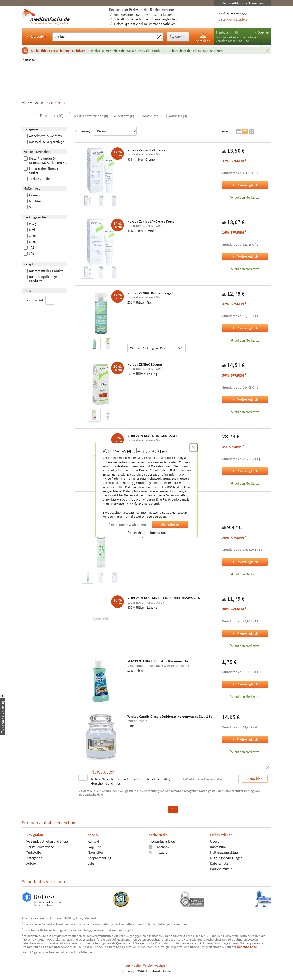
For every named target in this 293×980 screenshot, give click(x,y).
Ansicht (227, 131)
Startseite (28, 60)
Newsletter (95, 852)
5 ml (29, 230)
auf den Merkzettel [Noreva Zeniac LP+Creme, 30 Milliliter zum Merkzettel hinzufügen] (245, 197)
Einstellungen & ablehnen (127, 524)
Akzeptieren (170, 524)
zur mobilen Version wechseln (147, 965)
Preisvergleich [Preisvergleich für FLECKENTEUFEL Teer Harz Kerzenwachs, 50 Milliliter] (245, 684)
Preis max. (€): (39, 300)
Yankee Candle (37, 179)
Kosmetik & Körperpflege (44, 142)
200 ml (31, 254)
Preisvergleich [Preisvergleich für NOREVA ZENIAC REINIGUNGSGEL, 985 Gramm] (245, 471)
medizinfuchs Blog (162, 841)
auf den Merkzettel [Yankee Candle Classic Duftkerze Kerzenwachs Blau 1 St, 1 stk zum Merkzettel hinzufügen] (245, 752)
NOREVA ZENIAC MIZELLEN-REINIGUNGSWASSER (164, 598)
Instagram (160, 852)
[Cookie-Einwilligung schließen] (194, 448)
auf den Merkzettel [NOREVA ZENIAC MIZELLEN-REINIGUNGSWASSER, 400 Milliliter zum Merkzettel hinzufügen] (245, 646)
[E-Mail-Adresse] (209, 779)
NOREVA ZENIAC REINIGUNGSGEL (152, 436)
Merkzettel (225, 32)
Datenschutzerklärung (155, 479)
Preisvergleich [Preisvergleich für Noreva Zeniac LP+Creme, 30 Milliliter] (245, 185)
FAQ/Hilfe (94, 847)
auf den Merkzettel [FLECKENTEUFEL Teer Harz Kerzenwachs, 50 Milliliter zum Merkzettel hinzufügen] (245, 697)
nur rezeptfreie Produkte (43, 271)
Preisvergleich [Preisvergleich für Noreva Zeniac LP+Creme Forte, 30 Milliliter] (245, 256)
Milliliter (32, 201)
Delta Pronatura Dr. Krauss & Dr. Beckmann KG (45, 161)
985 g (30, 224)
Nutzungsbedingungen (226, 858)
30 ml (30, 236)
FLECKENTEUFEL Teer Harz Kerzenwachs (158, 661)
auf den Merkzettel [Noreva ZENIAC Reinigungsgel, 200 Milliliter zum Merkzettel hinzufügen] (245, 340)
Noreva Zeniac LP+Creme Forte (151, 221)
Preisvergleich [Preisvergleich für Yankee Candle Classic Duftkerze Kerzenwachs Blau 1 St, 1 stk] (245, 739)
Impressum (158, 532)
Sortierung (106, 131)
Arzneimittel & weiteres (43, 136)
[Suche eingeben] (104, 37)
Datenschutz (136, 532)
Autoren (32, 863)
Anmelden (203, 37)
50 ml (30, 242)
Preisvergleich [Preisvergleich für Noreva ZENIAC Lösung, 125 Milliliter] (245, 399)
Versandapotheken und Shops (47, 841)
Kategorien (35, 36)
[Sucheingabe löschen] (159, 37)
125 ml (31, 248)
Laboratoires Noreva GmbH (41, 171)
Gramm (32, 195)
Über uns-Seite (247, 947)
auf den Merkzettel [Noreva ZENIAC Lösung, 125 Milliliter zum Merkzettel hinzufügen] (245, 412)
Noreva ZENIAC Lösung (145, 364)
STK (29, 207)
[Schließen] (267, 50)
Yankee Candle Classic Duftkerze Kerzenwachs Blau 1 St (170, 716)
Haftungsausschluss (224, 852)
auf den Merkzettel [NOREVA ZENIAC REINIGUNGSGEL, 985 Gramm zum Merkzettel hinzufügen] (245, 483)
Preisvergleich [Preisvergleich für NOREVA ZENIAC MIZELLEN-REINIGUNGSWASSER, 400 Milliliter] (245, 633)
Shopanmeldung (99, 858)
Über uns (216, 841)
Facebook (159, 847)
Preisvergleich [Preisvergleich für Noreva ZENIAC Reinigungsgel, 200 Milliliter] (245, 328)
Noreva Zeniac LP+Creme (146, 150)
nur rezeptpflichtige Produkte (40, 279)
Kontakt (93, 841)
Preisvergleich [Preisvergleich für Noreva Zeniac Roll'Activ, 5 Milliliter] (245, 562)
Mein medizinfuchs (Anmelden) (243, 3)
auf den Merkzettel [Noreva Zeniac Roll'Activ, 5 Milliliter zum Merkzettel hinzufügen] (245, 574)
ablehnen (139, 474)
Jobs (91, 863)
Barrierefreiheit (221, 869)
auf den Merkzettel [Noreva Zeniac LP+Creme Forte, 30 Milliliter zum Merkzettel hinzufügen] (245, 269)
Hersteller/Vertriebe (40, 847)
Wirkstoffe (34, 852)
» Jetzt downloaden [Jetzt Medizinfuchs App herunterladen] (232, 19)
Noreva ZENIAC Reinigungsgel (150, 293)
